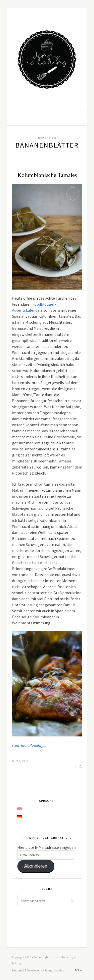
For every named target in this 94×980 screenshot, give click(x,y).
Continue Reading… (29, 746)
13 (78, 767)
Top (79, 970)
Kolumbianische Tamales (47, 175)
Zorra (55, 310)
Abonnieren (36, 866)
